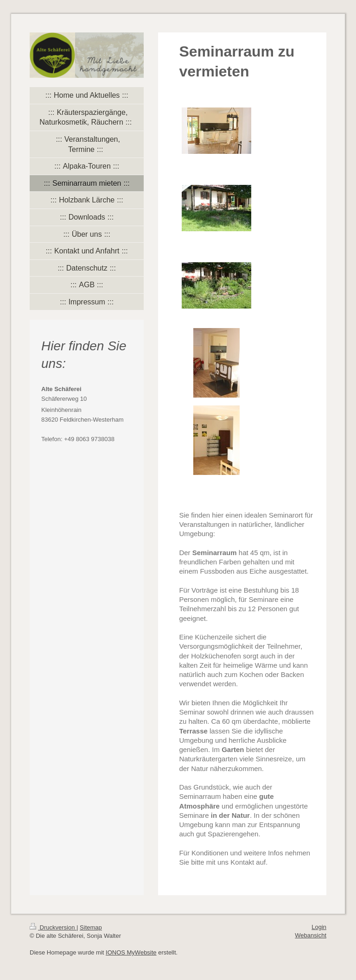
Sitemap (91, 927)
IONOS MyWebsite (131, 952)
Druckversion (53, 927)
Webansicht (311, 935)
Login (319, 927)
